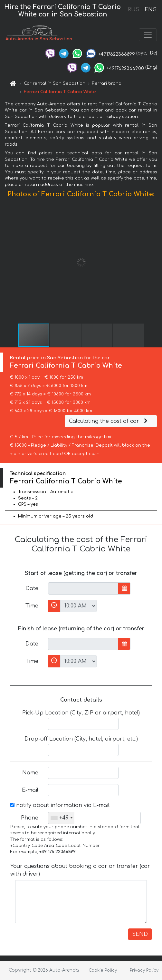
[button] (156, 262)
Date (32, 588)
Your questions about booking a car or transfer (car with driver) (80, 870)
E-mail (30, 790)
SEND (140, 934)
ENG (150, 10)
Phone (30, 818)
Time (32, 606)
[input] (83, 588)
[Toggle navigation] (148, 35)
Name (30, 773)
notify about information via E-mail (60, 805)
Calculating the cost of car (109, 421)
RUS (133, 10)
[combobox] (61, 818)
